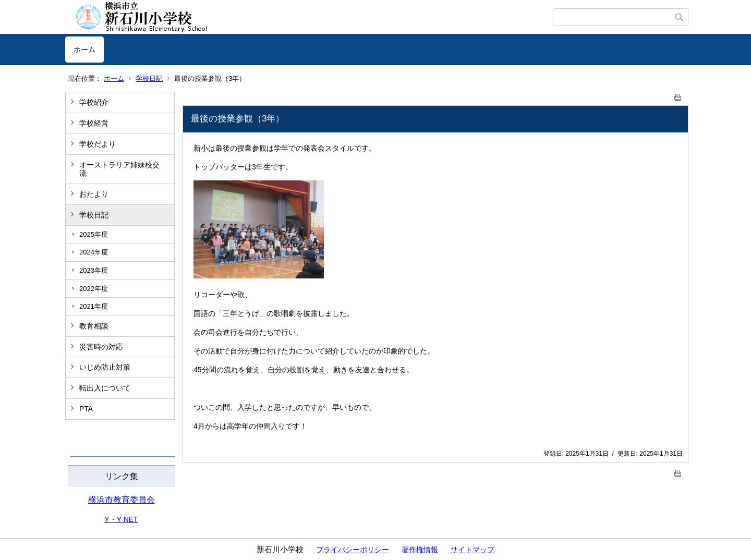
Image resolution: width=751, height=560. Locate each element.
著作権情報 (420, 550)
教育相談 (94, 326)
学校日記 (149, 78)
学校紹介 (94, 102)
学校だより (98, 144)
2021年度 (94, 306)
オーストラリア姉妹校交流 (119, 169)
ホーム (84, 50)
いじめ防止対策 (105, 367)
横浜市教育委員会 (122, 500)
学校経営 (94, 123)
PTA (86, 409)
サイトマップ (473, 550)
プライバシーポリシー (353, 550)
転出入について (105, 388)
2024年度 (94, 252)
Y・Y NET (121, 519)
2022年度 (94, 289)
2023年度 (94, 270)
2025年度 (94, 234)
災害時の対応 (101, 347)
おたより (94, 194)
